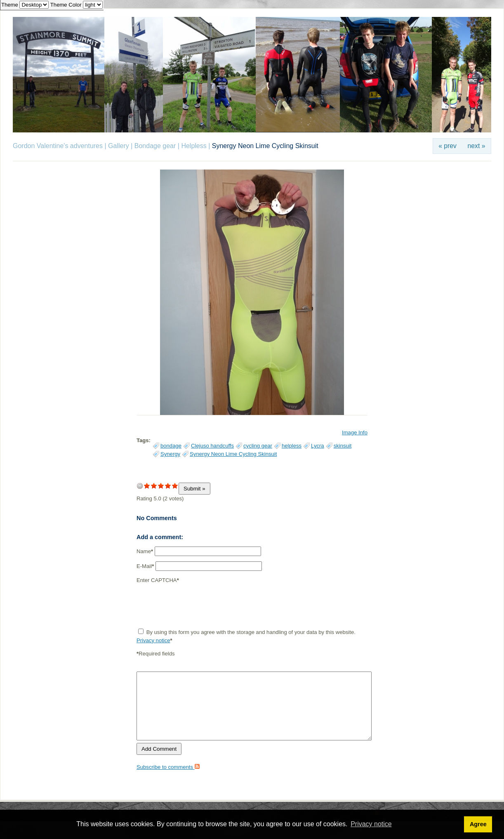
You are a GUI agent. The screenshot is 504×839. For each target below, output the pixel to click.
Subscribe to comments (168, 767)
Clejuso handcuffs (212, 446)
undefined (140, 486)
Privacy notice (153, 640)
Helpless (194, 146)
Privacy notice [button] (371, 824)
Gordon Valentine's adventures (58, 146)
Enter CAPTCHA (158, 580)
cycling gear (258, 446)
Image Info (355, 432)
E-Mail (145, 566)
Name (145, 551)
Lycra (318, 446)
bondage (171, 446)
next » (477, 146)
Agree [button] (478, 824)
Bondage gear (155, 146)
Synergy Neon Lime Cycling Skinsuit (233, 454)
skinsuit (343, 446)
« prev (447, 146)
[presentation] (199, 606)
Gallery (119, 146)
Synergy (170, 454)
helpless (292, 446)
